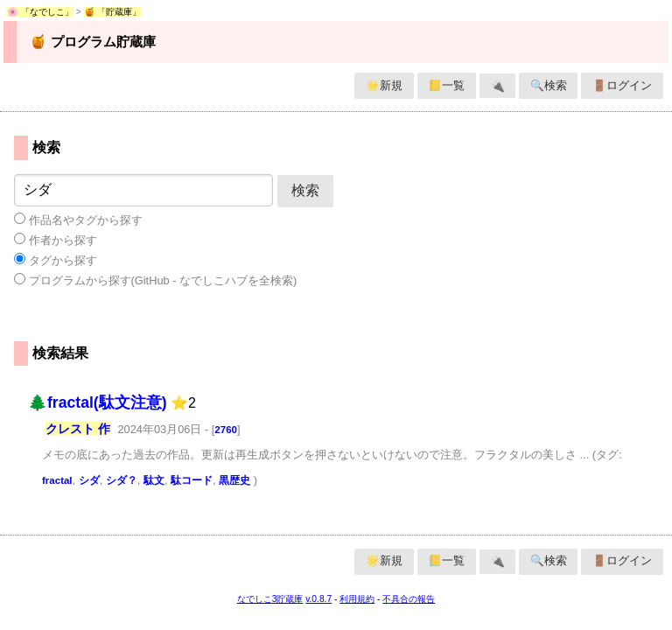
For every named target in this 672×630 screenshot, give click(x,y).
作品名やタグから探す (78, 220)
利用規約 (357, 599)
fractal (57, 480)
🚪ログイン (622, 85)
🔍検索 (549, 85)
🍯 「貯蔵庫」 (113, 12)
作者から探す (56, 240)
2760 (226, 430)
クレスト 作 (78, 429)
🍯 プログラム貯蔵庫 (92, 42)
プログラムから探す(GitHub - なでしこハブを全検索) (155, 280)
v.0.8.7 (318, 599)
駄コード (192, 480)
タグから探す (56, 260)
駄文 (154, 480)
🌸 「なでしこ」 (40, 12)
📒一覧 (446, 85)
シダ (89, 480)
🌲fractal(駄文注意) (98, 402)
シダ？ (122, 480)
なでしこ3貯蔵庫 (270, 599)
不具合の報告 (409, 599)
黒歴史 (234, 480)
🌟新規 (384, 85)
